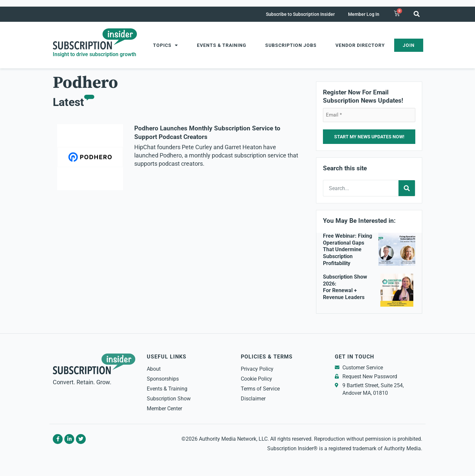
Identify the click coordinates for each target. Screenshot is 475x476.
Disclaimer (253, 399)
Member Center (164, 408)
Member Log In (364, 14)
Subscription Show (169, 399)
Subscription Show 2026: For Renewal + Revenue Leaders (345, 287)
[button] (416, 14)
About (154, 369)
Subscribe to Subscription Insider (300, 14)
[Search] (407, 188)
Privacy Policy (257, 369)
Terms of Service (260, 389)
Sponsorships (163, 379)
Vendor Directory (360, 45)
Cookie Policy (256, 379)
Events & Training (222, 45)
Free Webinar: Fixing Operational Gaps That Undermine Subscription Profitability (348, 250)
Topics (166, 45)
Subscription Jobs (291, 45)
